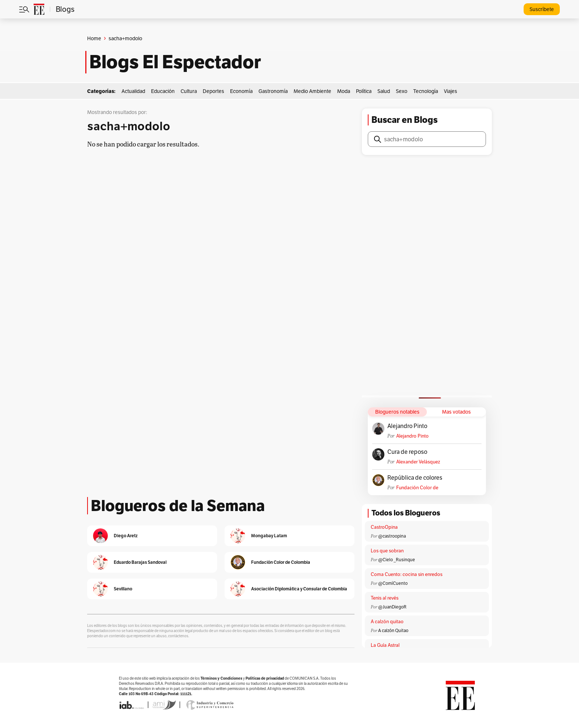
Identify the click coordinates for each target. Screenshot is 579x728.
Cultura (189, 91)
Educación (163, 91)
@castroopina (392, 536)
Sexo (402, 91)
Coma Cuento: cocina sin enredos (407, 574)
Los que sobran (387, 551)
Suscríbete (542, 9)
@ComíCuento (393, 583)
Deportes (213, 91)
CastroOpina (384, 527)
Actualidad (133, 91)
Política (364, 91)
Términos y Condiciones (221, 678)
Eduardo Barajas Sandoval (140, 562)
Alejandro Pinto (407, 426)
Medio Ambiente (312, 91)
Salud (384, 91)
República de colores (415, 478)
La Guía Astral (385, 645)
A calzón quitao (387, 622)
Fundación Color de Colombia (417, 488)
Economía (241, 91)
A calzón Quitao (393, 630)
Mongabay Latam (269, 536)
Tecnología (426, 91)
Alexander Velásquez (418, 462)
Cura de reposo (407, 452)
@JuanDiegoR (392, 607)
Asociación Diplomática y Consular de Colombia (299, 589)
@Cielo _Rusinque (397, 560)
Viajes (450, 91)
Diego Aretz (126, 536)
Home (94, 38)
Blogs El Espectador (175, 62)
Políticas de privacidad (265, 678)
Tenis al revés (385, 598)
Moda (344, 91)
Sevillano (123, 589)
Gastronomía (273, 91)
